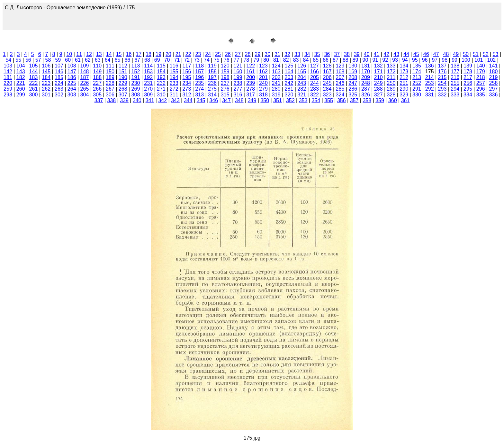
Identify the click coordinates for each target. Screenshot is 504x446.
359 (380, 100)
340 (137, 100)
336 (494, 95)
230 (136, 83)
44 (406, 54)
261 (34, 89)
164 (289, 71)
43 (396, 54)
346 (214, 100)
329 (404, 95)
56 (28, 60)
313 (199, 95)
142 (8, 71)
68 (147, 60)
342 (162, 100)
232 (161, 83)
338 (111, 100)
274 (199, 89)
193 (161, 77)
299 (21, 95)
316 (238, 95)
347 (226, 100)
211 (391, 77)
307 (123, 95)
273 (187, 89)
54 (8, 60)
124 (276, 66)
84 (306, 60)
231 (148, 83)
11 (79, 54)
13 (99, 54)
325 (353, 95)
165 (302, 71)
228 (110, 83)
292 (430, 89)
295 (468, 89)
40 (367, 54)
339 (124, 100)
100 (466, 60)
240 (263, 83)
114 (148, 66)
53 (496, 54)
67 (137, 60)
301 (46, 95)
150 (110, 71)
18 (148, 54)
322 (315, 95)
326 (366, 95)
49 (456, 54)
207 (340, 77)
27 (238, 54)
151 (123, 71)
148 (85, 71)
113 (136, 66)
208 (353, 77)
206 (327, 77)
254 (442, 83)
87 (336, 60)
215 (442, 77)
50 (466, 54)
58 (48, 60)
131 (366, 66)
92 (385, 60)
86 (326, 60)
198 (225, 77)
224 (59, 83)
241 (276, 83)
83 (296, 60)
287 (366, 89)
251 (404, 83)
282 (302, 89)
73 (197, 60)
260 (21, 89)
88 (346, 60)
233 (174, 83)
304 (85, 95)
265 (85, 89)
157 (199, 71)
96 (425, 60)
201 (263, 77)
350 (265, 100)
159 (225, 71)
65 (117, 60)
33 (297, 54)
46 (426, 54)
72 (187, 60)
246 (340, 83)
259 (8, 89)
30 (267, 54)
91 (375, 60)
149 (97, 71)
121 (238, 66)
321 (302, 95)
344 (188, 100)
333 (455, 95)
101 (479, 60)
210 (378, 77)
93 (395, 60)
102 (492, 60)
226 (85, 83)
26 (228, 54)
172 (391, 71)
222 (34, 83)
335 (481, 95)
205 (315, 77)
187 (85, 77)
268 (123, 89)
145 (46, 71)
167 (327, 71)
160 (238, 71)
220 (8, 83)
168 (340, 71)
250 (391, 83)
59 (58, 60)
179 (481, 71)
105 (34, 66)
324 (340, 95)
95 (415, 60)
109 (85, 66)
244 (315, 83)
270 (148, 89)
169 (353, 71)
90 (365, 60)
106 (46, 66)
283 (315, 89)
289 (391, 89)
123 (263, 66)
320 (289, 95)
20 (168, 54)
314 (212, 95)
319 (276, 95)
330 (417, 95)
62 (88, 60)
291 (417, 89)
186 (72, 77)
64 (108, 60)
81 (276, 60)
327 (378, 95)
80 (266, 60)
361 (405, 100)
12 (89, 54)
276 (225, 89)
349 (252, 100)
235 (199, 83)
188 (97, 77)
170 (366, 71)
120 (225, 66)
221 (21, 83)
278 (251, 89)
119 (212, 66)
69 (157, 60)
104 (21, 66)
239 (251, 83)
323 (327, 95)
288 (378, 89)
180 (494, 71)
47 (436, 54)
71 (177, 60)
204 (302, 77)
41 (377, 54)
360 (393, 100)
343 (175, 100)
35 (317, 54)
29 (257, 54)
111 (110, 66)
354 (316, 100)
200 (251, 77)
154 (161, 71)
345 (201, 100)
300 (34, 95)
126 (302, 66)
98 (445, 60)
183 (34, 77)
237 (225, 83)
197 (212, 77)
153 (148, 71)
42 (386, 54)
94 (405, 60)
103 (8, 66)
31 (277, 54)
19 (158, 54)
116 (174, 66)
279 (263, 89)
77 (237, 60)
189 (110, 77)
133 (391, 66)
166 (315, 71)
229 (123, 83)
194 (174, 77)
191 (136, 77)
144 (34, 71)
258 (494, 83)
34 (307, 54)
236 (212, 83)
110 (97, 66)
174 (417, 71)
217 (468, 77)
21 (178, 54)
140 (481, 66)
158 (212, 71)
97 (435, 60)
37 (337, 54)
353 (303, 100)
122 (251, 66)
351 (278, 100)
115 (161, 66)
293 (442, 89)
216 (455, 77)
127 (315, 66)
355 (329, 100)
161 (251, 71)
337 (99, 100)
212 (404, 77)
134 (404, 66)
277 (238, 89)
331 (430, 95)
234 (187, 83)
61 (78, 60)
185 (59, 77)
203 (289, 77)
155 (174, 71)
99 (455, 60)
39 (357, 54)
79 (256, 60)
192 (148, 77)
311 (174, 95)
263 (59, 89)
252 (417, 83)
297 (494, 89)
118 (199, 66)
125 (289, 66)
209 (366, 77)
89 (355, 60)
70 (167, 60)
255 (455, 83)
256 (468, 83)
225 (72, 83)
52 (486, 54)
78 (246, 60)
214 (430, 77)
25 (218, 54)
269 (136, 89)
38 (347, 54)
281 (289, 89)
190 (123, 77)
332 (442, 95)
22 (188, 54)
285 (340, 89)
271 (161, 89)
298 (8, 95)
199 (238, 77)
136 (430, 66)
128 (327, 66)
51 (476, 54)
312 (187, 95)
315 (225, 95)
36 (327, 54)
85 (316, 60)
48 (446, 54)
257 (481, 83)
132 (378, 66)
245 (327, 83)
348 (239, 100)
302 (59, 95)
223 (46, 83)
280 (276, 89)
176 (442, 71)
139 (468, 66)
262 (46, 89)
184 (46, 77)
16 (129, 54)
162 (263, 71)
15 (119, 54)
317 (251, 95)
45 (416, 54)
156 (187, 71)
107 (59, 66)
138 (455, 66)
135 (417, 66)
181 (8, 77)
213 (417, 77)
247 (353, 83)
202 (276, 77)
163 (276, 71)
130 (353, 66)
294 (455, 89)
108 (72, 66)
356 (342, 100)
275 (212, 89)
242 (289, 83)
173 (404, 71)
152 (136, 71)
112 (123, 66)
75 (217, 60)
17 (139, 54)
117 (187, 66)
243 (302, 83)
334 (468, 95)
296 (481, 89)
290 (404, 89)
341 (150, 100)
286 (353, 89)
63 (98, 60)
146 (59, 71)
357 (354, 100)
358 (367, 100)
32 (287, 54)
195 (187, 77)
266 (97, 89)
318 (263, 95)
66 (127, 60)
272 (174, 89)
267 (110, 89)
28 (248, 54)
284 (327, 89)
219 (494, 77)
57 (38, 60)
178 (468, 71)
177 (455, 71)
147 (72, 71)
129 (340, 66)
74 (207, 60)
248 (366, 83)
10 (69, 54)
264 (72, 89)
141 (494, 66)
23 (198, 54)
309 (148, 95)
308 (136, 95)
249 (378, 83)
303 (72, 95)
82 (286, 60)
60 (68, 60)
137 (442, 66)
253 (430, 83)
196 (199, 77)
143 (21, 71)
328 (391, 95)
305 (97, 95)
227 (97, 83)
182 (21, 77)
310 (161, 95)
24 (208, 54)
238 (238, 83)
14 (109, 54)
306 (110, 95)
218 (481, 77)
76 (227, 60)
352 (290, 100)
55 (18, 60)
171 (378, 71)
